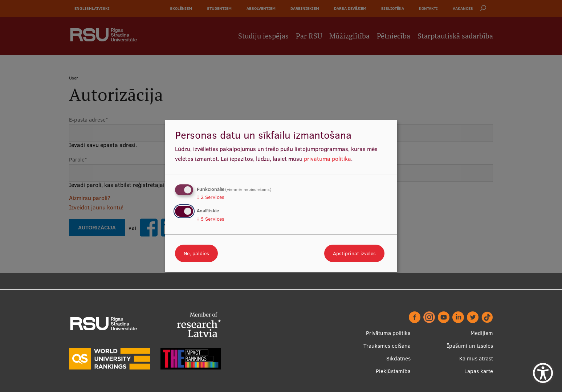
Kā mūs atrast (476, 358)
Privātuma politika (388, 333)
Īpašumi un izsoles (470, 346)
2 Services (211, 197)
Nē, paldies (196, 253)
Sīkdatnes (398, 358)
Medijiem (482, 333)
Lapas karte (479, 371)
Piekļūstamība (393, 371)
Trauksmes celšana (387, 346)
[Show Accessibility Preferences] (543, 373)
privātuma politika (327, 159)
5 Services (211, 219)
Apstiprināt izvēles (354, 253)
